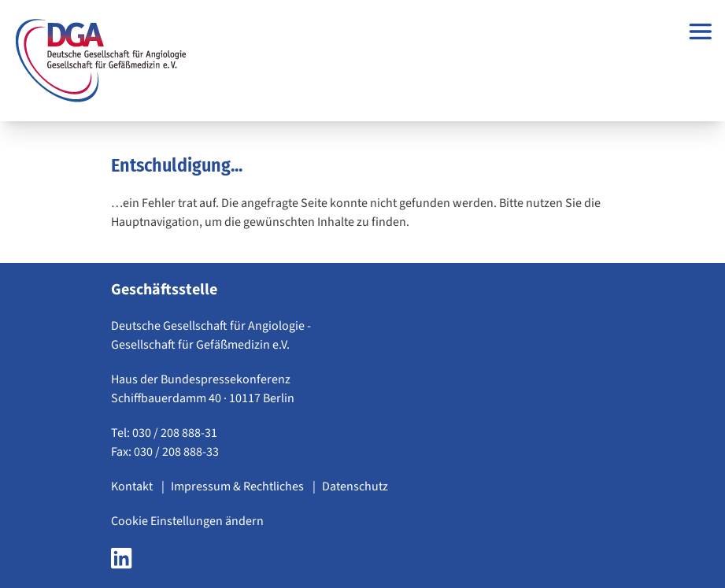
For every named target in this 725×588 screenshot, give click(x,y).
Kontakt (133, 486)
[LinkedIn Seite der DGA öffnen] (121, 563)
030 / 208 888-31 (175, 433)
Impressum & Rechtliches (239, 486)
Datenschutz (355, 486)
